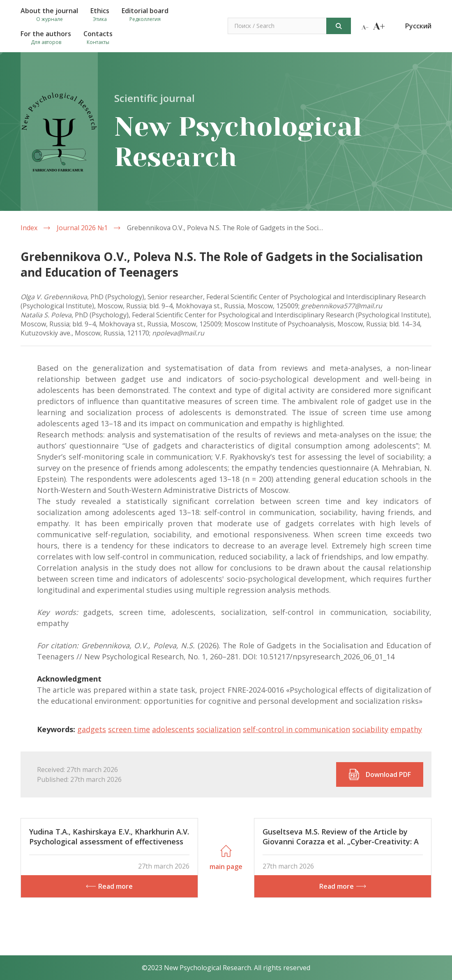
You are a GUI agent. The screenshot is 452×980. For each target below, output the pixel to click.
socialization (219, 729)
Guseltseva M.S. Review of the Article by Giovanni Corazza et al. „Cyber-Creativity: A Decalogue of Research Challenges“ (341, 841)
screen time (129, 729)
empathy (406, 729)
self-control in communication (296, 729)
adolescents (173, 729)
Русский (418, 26)
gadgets (92, 729)
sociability (370, 729)
